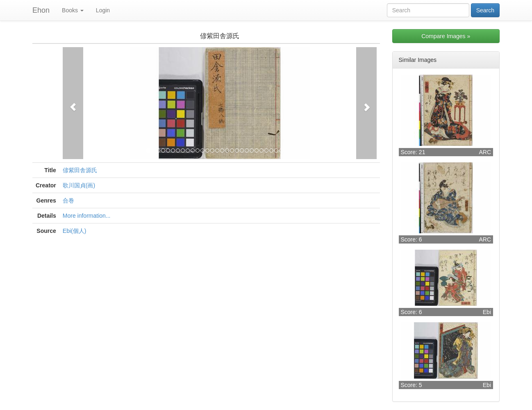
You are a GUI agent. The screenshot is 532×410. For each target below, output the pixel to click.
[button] (73, 103)
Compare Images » (446, 36)
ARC (485, 152)
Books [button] (73, 10)
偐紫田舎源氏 (80, 170)
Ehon (41, 10)
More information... (87, 216)
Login (103, 10)
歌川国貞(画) (79, 185)
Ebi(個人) (75, 231)
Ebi (487, 312)
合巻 (68, 200)
